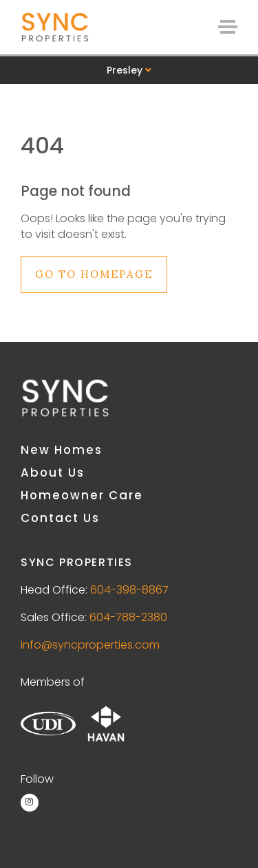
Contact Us (60, 518)
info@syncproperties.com (90, 645)
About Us (53, 473)
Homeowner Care (82, 495)
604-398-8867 (129, 590)
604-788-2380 (128, 617)
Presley (129, 70)
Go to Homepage (94, 274)
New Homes (62, 450)
